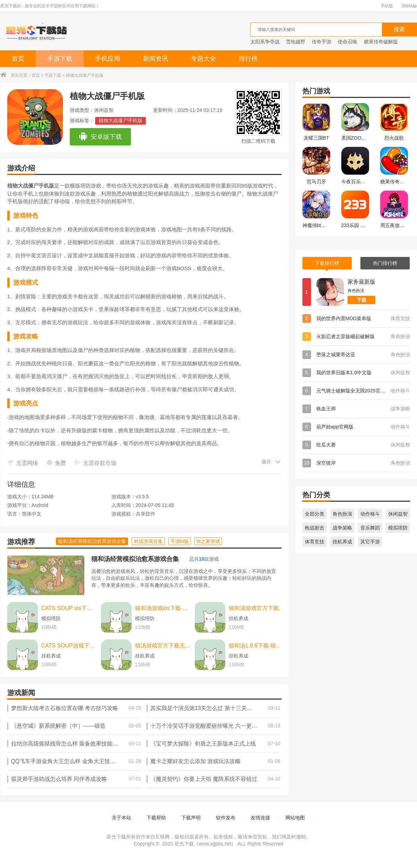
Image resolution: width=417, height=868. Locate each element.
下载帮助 (156, 818)
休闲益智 (398, 514)
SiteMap (409, 6)
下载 (361, 300)
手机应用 (108, 59)
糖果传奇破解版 (381, 42)
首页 (18, 59)
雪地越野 (295, 42)
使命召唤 (348, 42)
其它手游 (370, 542)
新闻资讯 (156, 59)
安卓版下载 (100, 137)
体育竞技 (315, 542)
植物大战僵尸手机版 (120, 120)
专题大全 (203, 59)
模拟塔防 (398, 528)
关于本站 (122, 818)
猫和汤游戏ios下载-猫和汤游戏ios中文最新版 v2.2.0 (163, 608)
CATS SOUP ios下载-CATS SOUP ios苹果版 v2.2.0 (69, 608)
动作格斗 (370, 514)
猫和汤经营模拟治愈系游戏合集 (135, 559)
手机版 (387, 6)
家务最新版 (361, 282)
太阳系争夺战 (265, 42)
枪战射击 (315, 528)
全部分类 (315, 514)
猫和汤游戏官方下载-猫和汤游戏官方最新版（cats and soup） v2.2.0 (257, 608)
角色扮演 (342, 514)
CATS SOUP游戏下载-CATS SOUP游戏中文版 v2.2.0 (69, 646)
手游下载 (60, 59)
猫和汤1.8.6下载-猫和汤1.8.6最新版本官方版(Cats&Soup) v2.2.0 (257, 646)
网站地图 (295, 818)
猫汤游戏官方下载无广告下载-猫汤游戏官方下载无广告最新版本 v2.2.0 (163, 646)
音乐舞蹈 (370, 528)
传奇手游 (322, 42)
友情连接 (260, 818)
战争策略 (342, 528)
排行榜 (248, 59)
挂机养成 (342, 542)
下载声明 (191, 818)
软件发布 (226, 818)
